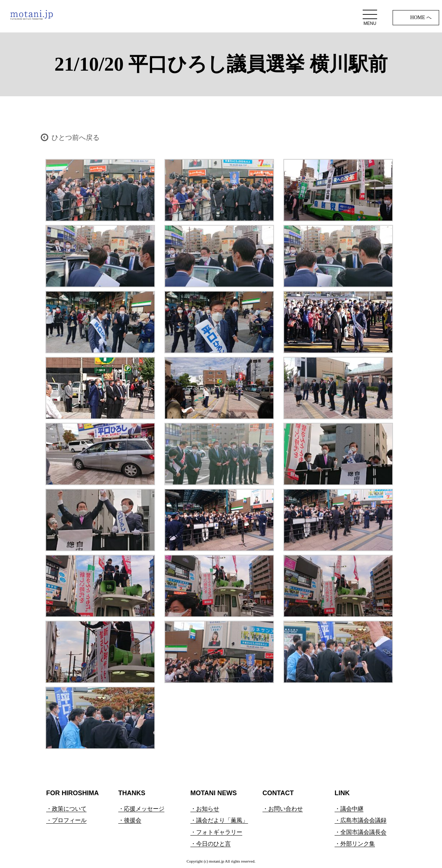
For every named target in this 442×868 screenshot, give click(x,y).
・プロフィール (66, 820)
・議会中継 (349, 809)
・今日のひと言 (211, 844)
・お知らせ (205, 809)
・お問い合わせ (283, 809)
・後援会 (130, 820)
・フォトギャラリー (216, 832)
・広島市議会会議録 (361, 820)
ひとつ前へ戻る (76, 138)
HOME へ (421, 17)
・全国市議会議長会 (361, 832)
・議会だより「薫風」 (219, 820)
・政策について (66, 809)
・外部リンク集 (355, 844)
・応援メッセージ (141, 809)
